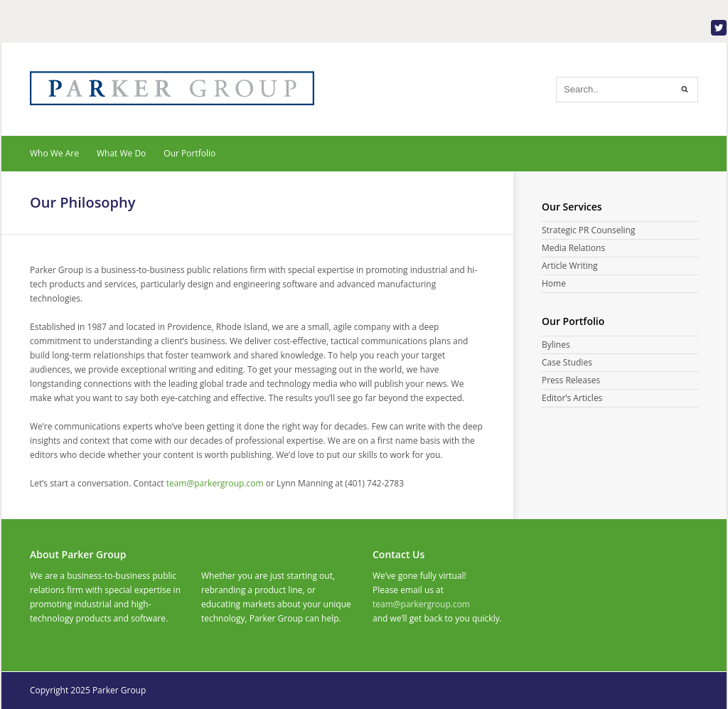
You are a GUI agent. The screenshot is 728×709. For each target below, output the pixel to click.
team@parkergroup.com (421, 604)
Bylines (556, 345)
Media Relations (573, 248)
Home (554, 283)
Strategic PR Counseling (588, 230)
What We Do (121, 153)
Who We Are (54, 153)
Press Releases (571, 380)
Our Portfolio (189, 153)
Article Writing (570, 266)
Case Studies (567, 362)
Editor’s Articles (572, 398)
